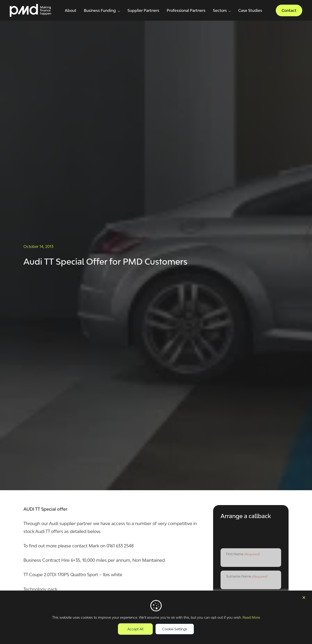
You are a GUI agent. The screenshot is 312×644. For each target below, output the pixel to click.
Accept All (135, 629)
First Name (243, 554)
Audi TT (43, 531)
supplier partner (76, 523)
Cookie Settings (175, 629)
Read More (251, 617)
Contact (289, 10)
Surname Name (247, 577)
